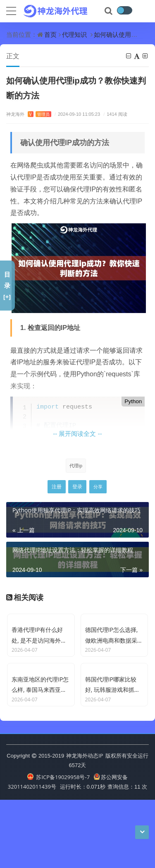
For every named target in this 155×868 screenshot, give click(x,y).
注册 (57, 487)
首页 (50, 34)
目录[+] (7, 285)
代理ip (76, 465)
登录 (77, 487)
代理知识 (74, 34)
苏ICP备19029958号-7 (58, 845)
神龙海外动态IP (85, 823)
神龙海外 (29, 114)
